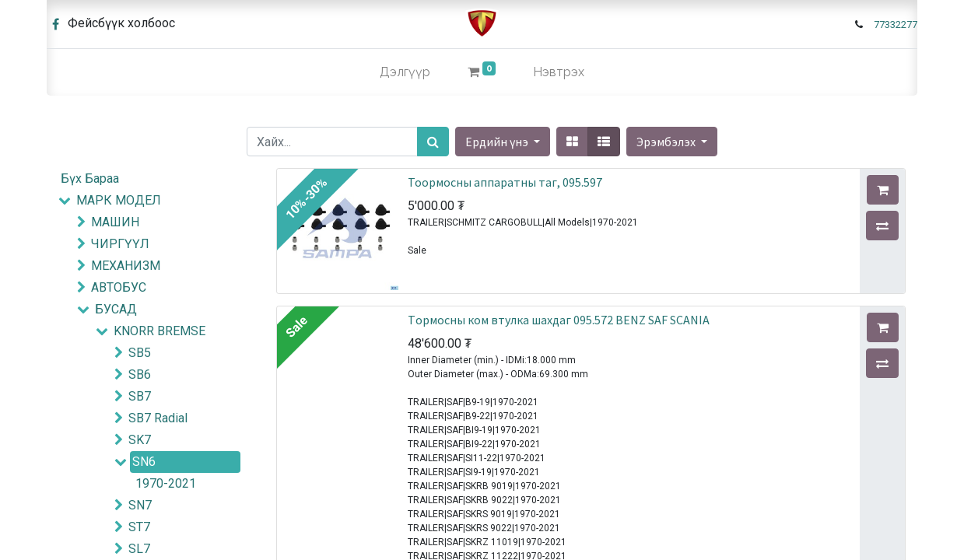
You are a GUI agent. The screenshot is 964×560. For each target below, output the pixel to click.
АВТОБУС (119, 287)
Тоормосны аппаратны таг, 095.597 (505, 182)
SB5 (140, 353)
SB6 (140, 374)
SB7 (140, 396)
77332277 (896, 24)
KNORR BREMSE (159, 331)
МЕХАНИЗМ (126, 266)
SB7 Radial (158, 418)
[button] (672, 142)
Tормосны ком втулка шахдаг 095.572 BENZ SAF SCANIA (559, 320)
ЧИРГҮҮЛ (120, 244)
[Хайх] (433, 142)
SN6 (144, 462)
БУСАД (116, 309)
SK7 (140, 440)
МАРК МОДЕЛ (119, 200)
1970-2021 (166, 483)
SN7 (140, 505)
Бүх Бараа (90, 178)
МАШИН (115, 222)
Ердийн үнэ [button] (498, 142)
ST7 (139, 527)
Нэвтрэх (559, 72)
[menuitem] (405, 72)
